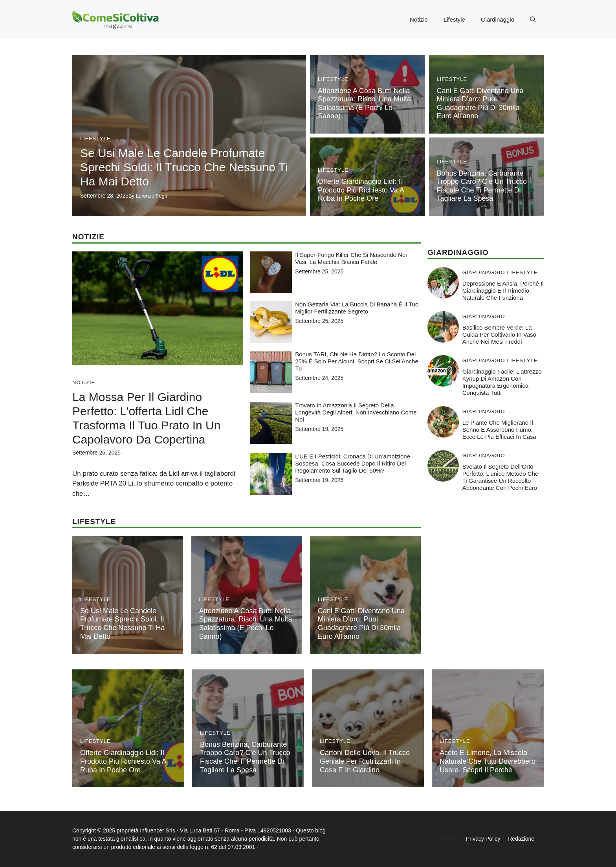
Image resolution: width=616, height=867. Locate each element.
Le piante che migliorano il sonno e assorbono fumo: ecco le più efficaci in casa (499, 430)
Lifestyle (454, 19)
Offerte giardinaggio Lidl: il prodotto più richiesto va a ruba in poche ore (361, 190)
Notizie (419, 19)
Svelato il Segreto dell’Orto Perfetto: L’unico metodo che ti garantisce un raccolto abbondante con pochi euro (500, 477)
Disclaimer (445, 839)
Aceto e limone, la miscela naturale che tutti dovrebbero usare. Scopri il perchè (488, 761)
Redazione (521, 839)
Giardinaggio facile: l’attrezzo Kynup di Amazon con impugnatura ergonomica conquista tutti (502, 382)
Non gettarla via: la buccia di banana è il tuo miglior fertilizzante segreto (357, 308)
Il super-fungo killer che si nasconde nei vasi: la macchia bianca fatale (351, 258)
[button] (533, 20)
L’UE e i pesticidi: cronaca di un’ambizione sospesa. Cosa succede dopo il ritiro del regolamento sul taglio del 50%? (353, 463)
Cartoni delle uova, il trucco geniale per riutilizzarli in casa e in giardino (365, 761)
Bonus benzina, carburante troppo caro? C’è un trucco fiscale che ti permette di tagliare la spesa (482, 186)
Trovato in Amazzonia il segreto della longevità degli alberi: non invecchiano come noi (356, 412)
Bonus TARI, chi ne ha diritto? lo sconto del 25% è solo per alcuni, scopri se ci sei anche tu (357, 361)
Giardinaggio (498, 19)
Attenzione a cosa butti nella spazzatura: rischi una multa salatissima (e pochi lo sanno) (364, 104)
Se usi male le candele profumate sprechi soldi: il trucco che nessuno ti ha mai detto (184, 167)
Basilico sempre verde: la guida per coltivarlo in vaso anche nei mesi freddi (499, 335)
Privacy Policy (483, 839)
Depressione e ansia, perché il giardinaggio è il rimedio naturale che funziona (503, 291)
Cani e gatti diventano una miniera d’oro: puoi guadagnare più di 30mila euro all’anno (480, 104)
